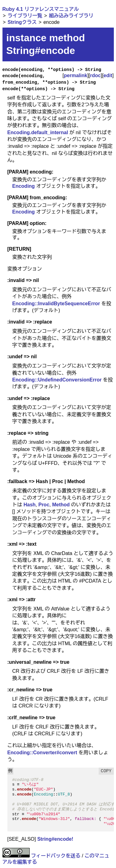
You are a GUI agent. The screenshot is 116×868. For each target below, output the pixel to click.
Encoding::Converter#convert (42, 753)
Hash (30, 505)
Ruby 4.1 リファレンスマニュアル (41, 9)
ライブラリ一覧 (25, 16)
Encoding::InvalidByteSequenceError (56, 304)
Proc (44, 505)
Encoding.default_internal (38, 132)
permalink (76, 75)
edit (108, 75)
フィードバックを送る (56, 856)
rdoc (95, 75)
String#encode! (55, 839)
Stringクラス (22, 22)
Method (61, 505)
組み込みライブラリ (71, 16)
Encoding (24, 186)
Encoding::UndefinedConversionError (57, 380)
